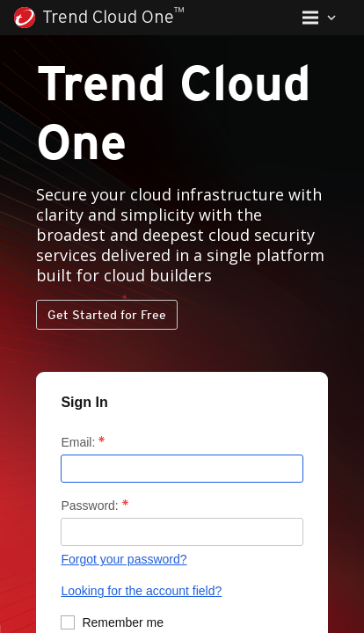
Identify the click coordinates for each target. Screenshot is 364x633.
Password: (84, 504)
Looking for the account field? (126, 592)
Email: (74, 435)
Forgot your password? (108, 560)
